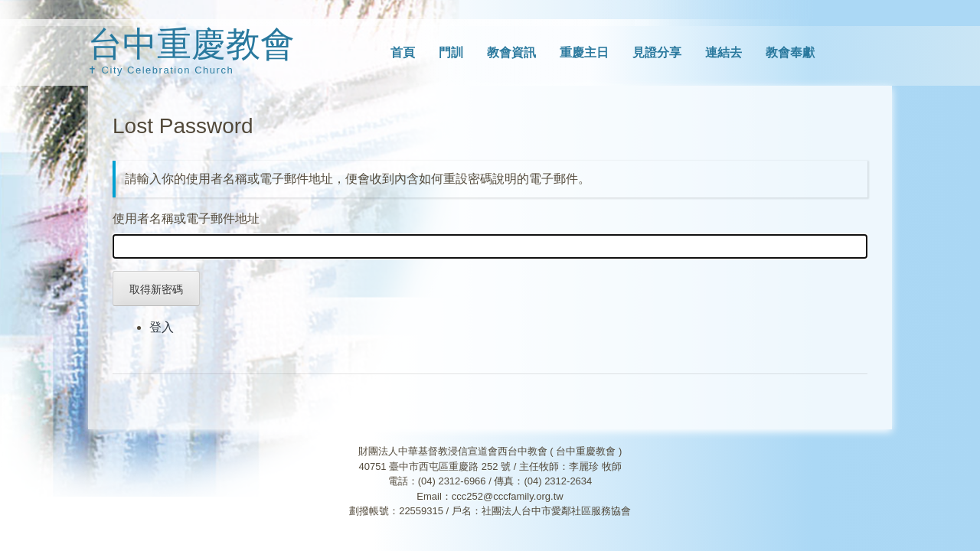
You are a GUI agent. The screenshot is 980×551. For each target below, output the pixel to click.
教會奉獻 (790, 52)
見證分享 (657, 52)
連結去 (724, 52)
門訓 (451, 52)
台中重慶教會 (191, 44)
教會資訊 (511, 52)
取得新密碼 (156, 289)
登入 (162, 327)
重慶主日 (584, 52)
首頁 (403, 52)
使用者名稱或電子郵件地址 (186, 218)
